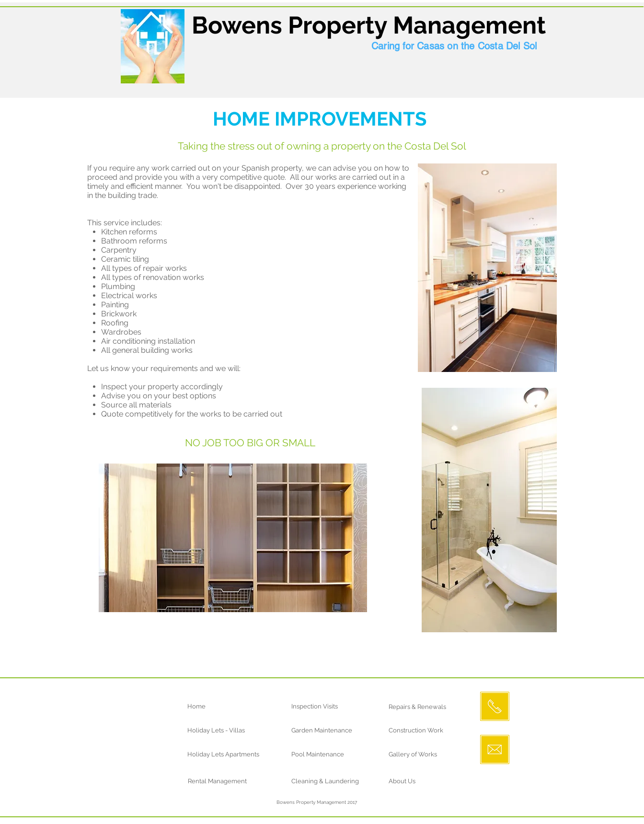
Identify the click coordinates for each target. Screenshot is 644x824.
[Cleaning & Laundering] (330, 781)
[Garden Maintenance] (330, 731)
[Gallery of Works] (424, 754)
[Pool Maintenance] (330, 754)
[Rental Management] (223, 781)
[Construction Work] (424, 731)
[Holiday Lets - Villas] (232, 731)
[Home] (223, 707)
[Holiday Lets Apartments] (244, 754)
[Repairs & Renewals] (431, 707)
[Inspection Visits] (327, 707)
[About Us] (424, 781)
